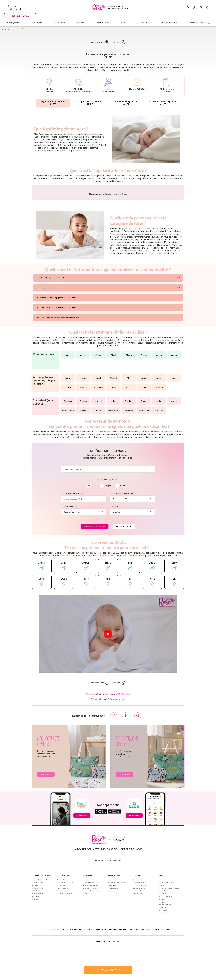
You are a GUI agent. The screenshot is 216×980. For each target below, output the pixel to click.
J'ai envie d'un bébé (63, 952)
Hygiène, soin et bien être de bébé (169, 960)
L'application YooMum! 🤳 (200, 22)
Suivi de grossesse (88, 952)
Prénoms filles (98, 771)
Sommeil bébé (163, 963)
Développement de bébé (166, 955)
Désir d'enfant (63, 948)
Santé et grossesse (88, 955)
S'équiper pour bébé (165, 977)
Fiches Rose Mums (37, 963)
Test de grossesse (62, 960)
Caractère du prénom (126, 103)
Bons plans (35, 957)
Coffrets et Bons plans (41, 948)
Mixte (122, 558)
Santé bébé (162, 957)
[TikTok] (20, 9)
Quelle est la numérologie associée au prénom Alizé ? (54, 390)
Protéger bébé (163, 974)
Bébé (161, 948)
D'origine (114, 578)
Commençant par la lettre (72, 565)
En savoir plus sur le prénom (163, 103)
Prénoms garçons (117, 771)
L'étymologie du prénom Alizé (46, 360)
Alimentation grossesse (90, 960)
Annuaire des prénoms (140, 960)
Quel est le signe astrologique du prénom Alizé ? (53, 370)
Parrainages (35, 971)
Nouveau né (162, 952)
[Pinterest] (138, 788)
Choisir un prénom (139, 952)
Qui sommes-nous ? (168, 22)
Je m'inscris (46, 847)
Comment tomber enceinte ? (65, 955)
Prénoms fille (137, 963)
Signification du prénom (53, 103)
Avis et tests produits (38, 960)
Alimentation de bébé (165, 968)
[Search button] (188, 8)
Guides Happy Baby (37, 966)
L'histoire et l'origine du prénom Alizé (49, 350)
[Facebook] (6, 9)
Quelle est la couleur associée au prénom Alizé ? (52, 380)
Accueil (5, 29)
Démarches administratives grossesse (94, 963)
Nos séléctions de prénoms (142, 955)
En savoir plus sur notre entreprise (108, 932)
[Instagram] (10, 9)
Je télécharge (82, 888)
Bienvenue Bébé (113, 957)
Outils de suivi (36, 968)
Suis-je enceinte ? (62, 957)
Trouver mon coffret (37, 955)
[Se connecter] (194, 8)
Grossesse (87, 948)
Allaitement (162, 966)
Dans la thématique (69, 578)
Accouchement (115, 948)
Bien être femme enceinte (90, 957)
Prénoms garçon (138, 966)
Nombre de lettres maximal (122, 565)
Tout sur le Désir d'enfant (64, 966)
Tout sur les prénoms (140, 957)
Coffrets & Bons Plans (20, 16)
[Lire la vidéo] (108, 706)
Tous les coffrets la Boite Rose (40, 952)
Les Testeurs (143, 22)
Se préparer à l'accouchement (116, 955)
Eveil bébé (162, 971)
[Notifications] (207, 8)
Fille (94, 558)
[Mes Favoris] (201, 8)
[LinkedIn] (15, 9)
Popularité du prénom (90, 103)
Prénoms (137, 948)
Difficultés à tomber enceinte (66, 963)
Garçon (108, 558)
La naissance (112, 952)
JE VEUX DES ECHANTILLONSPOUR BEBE (108, 970)
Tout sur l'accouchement (115, 963)
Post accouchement (114, 960)
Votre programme (12, 22)
